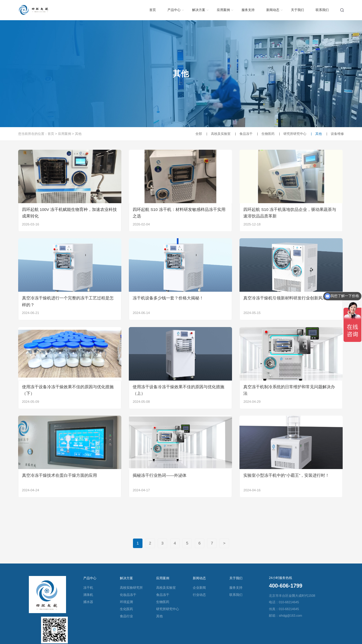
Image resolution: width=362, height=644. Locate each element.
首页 (153, 10)
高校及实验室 (218, 134)
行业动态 (199, 595)
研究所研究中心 (293, 134)
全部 (199, 134)
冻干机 (88, 588)
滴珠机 (88, 595)
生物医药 (266, 134)
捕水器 (88, 602)
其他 (78, 134)
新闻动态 (273, 10)
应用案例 (223, 10)
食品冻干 (244, 134)
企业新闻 (199, 588)
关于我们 (297, 10)
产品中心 (174, 10)
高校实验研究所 (131, 588)
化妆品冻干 (128, 595)
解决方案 (199, 10)
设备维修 (335, 134)
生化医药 (126, 609)
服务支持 (248, 10)
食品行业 (126, 616)
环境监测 (126, 602)
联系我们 (322, 10)
